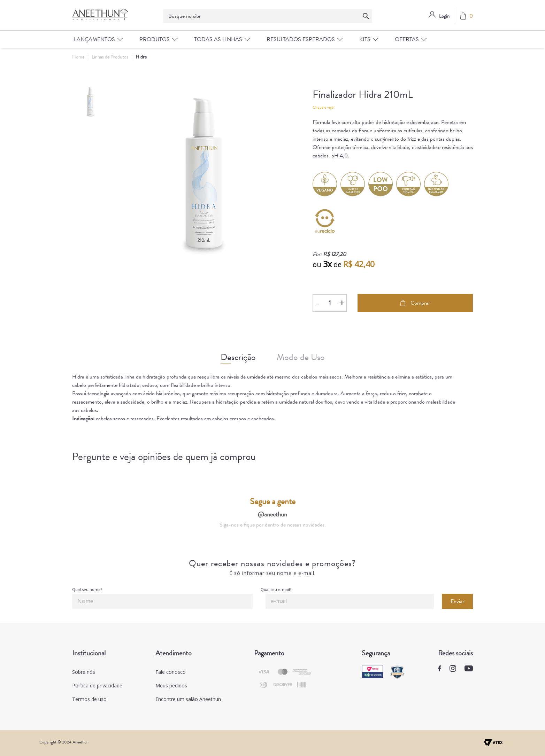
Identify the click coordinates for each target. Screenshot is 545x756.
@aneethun (272, 514)
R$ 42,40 (359, 264)
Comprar (415, 303)
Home (78, 57)
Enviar (457, 601)
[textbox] (268, 16)
